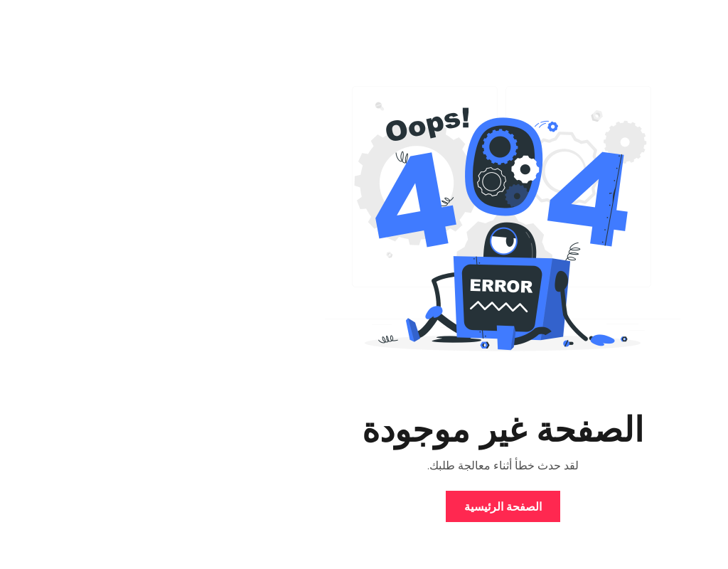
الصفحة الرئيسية (364, 506)
